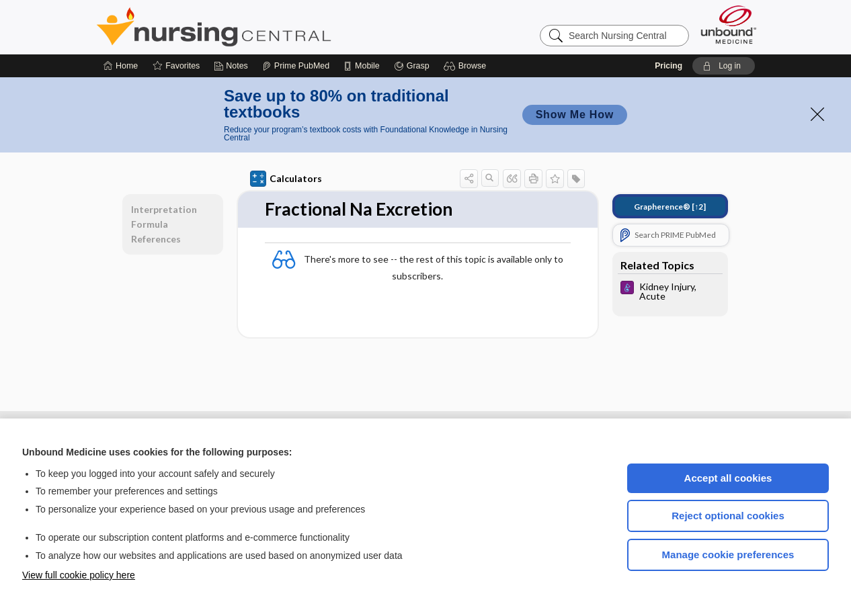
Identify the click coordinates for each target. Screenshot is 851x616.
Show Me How (575, 115)
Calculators (286, 179)
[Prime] (296, 66)
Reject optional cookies (728, 516)
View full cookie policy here (79, 575)
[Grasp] (412, 66)
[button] (467, 66)
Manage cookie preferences (728, 555)
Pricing (668, 66)
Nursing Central (264, 27)
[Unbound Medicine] (729, 25)
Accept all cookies (728, 478)
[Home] (121, 66)
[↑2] (670, 207)
